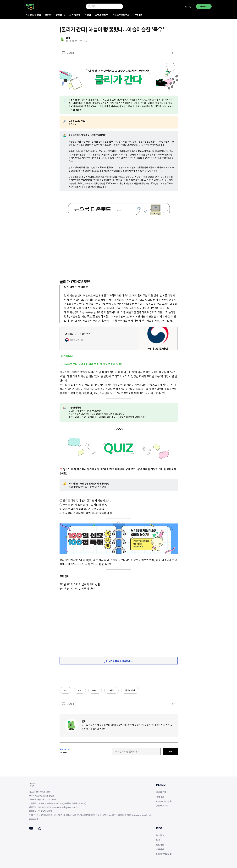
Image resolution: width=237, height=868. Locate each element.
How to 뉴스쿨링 (164, 801)
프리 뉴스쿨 (75, 15)
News (48, 15)
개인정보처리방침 (164, 854)
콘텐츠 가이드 (162, 806)
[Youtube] (31, 829)
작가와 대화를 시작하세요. (119, 661)
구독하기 (204, 6)
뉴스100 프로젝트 (121, 15)
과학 (65, 690)
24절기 (111, 690)
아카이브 (138, 15)
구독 (170, 751)
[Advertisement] (119, 250)
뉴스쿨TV (61, 15)
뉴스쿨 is (160, 835)
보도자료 (160, 845)
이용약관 (160, 849)
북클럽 (88, 15)
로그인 (188, 6)
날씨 (80, 690)
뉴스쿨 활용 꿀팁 (33, 15)
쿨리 (84, 721)
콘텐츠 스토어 (102, 15)
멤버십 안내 (161, 792)
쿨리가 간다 (130, 690)
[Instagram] (39, 829)
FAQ (158, 840)
